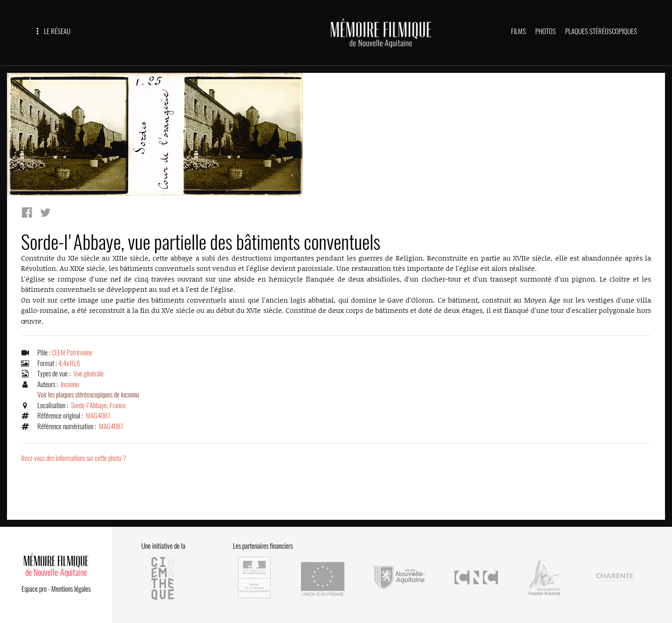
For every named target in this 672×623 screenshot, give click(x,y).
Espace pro (34, 589)
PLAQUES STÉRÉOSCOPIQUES (601, 31)
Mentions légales (71, 589)
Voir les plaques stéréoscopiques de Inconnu (88, 395)
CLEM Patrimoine (72, 353)
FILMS (518, 31)
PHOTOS (546, 31)
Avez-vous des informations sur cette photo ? (73, 458)
